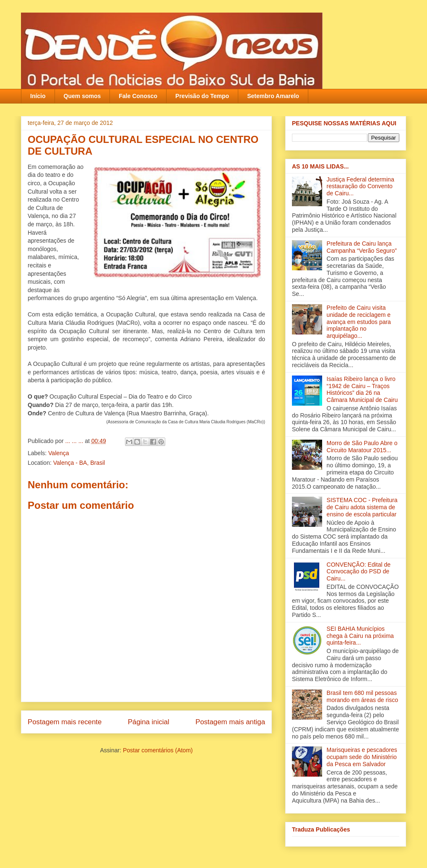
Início (38, 96)
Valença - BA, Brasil (79, 463)
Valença (59, 453)
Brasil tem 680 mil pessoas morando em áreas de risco (362, 696)
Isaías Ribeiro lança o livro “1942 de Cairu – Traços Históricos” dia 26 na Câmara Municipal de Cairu (362, 389)
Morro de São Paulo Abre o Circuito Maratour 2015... (362, 447)
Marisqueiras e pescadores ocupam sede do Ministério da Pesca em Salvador (362, 757)
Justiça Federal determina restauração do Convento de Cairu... (361, 187)
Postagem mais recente (65, 722)
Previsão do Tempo (202, 96)
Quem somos (82, 96)
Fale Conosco (138, 96)
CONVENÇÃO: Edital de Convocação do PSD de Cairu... (359, 572)
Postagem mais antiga (230, 722)
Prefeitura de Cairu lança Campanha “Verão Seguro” (362, 247)
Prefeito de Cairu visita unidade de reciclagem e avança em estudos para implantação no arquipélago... (359, 322)
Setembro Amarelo (273, 96)
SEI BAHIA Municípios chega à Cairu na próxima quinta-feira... (360, 636)
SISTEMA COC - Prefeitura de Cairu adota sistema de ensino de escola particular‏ (362, 507)
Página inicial (149, 722)
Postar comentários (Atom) (158, 750)
